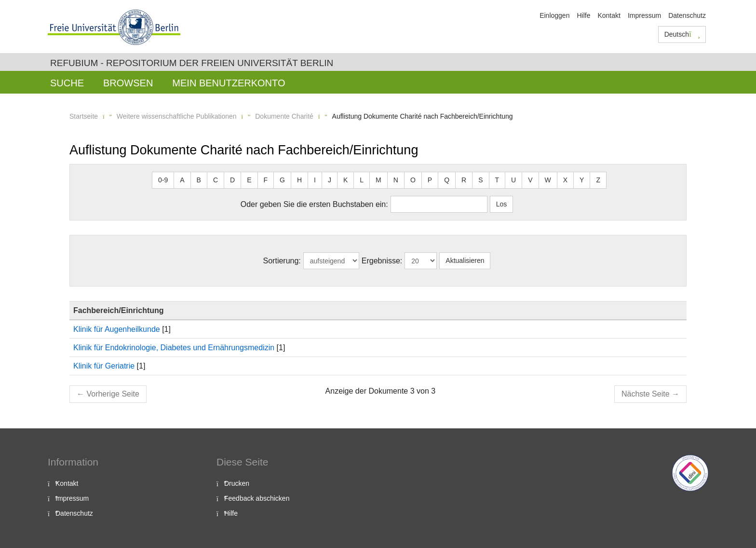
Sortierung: (282, 261)
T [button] (497, 180)
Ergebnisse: (382, 261)
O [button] (413, 180)
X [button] (565, 180)
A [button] (182, 180)
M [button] (378, 180)
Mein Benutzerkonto (229, 83)
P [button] (430, 180)
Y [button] (582, 180)
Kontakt (609, 15)
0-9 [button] (163, 180)
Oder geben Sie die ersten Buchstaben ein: (314, 204)
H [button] (299, 180)
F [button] (266, 180)
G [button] (282, 180)
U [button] (513, 180)
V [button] (530, 180)
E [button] (249, 180)
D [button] (232, 180)
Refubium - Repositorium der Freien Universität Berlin (192, 63)
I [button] (315, 180)
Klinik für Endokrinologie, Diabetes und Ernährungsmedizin (174, 348)
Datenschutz (687, 15)
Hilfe (583, 15)
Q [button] (447, 180)
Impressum (644, 15)
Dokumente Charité (284, 116)
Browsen (128, 83)
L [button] (362, 180)
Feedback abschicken (257, 498)
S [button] (480, 180)
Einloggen (554, 15)
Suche (67, 83)
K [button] (345, 180)
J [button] (330, 180)
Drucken (237, 483)
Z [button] (598, 180)
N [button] (396, 180)
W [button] (548, 180)
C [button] (216, 180)
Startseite (84, 116)
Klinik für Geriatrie (104, 366)
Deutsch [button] (682, 34)
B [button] (199, 180)
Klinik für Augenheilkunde (117, 329)
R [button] (464, 180)
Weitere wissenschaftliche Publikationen (177, 116)
